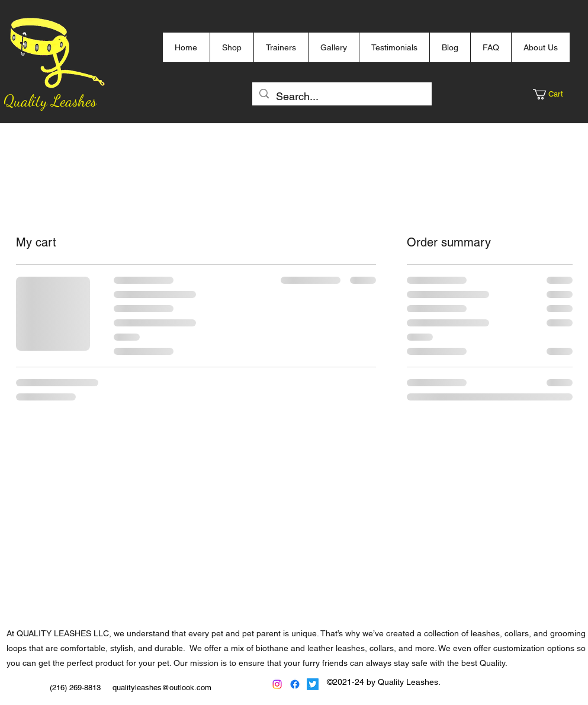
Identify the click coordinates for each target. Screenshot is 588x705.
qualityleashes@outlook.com (162, 688)
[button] (553, 94)
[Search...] (341, 97)
